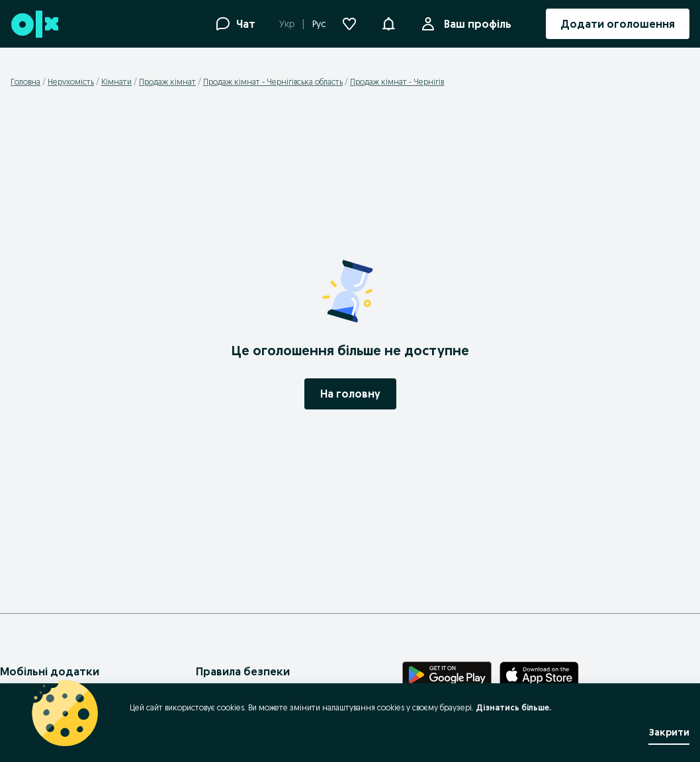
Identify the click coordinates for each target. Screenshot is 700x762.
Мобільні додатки (50, 671)
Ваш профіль (475, 24)
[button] (388, 22)
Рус (319, 24)
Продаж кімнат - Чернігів (397, 82)
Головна (25, 82)
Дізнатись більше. (513, 707)
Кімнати (116, 82)
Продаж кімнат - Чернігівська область (273, 82)
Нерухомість (71, 82)
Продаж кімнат (167, 82)
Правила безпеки (243, 671)
